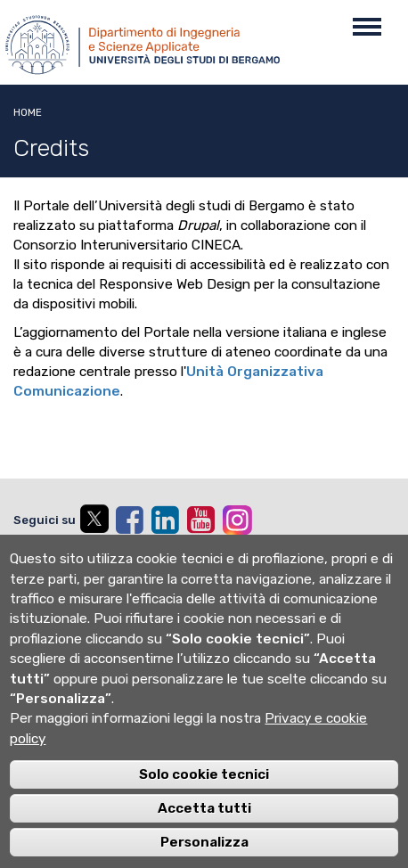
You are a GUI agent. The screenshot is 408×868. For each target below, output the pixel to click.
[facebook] (129, 520)
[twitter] (94, 522)
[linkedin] (165, 520)
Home (28, 112)
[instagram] (237, 520)
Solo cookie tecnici (204, 788)
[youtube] (200, 520)
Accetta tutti (204, 822)
